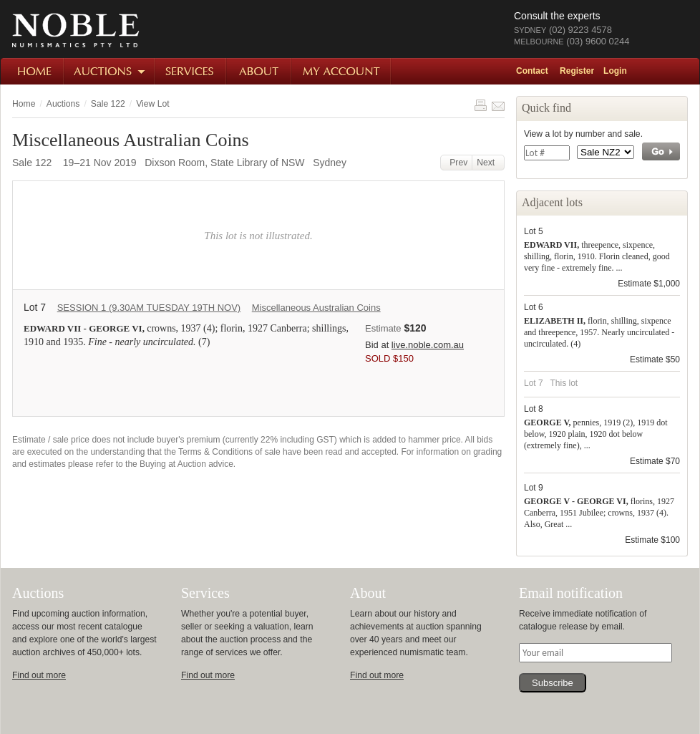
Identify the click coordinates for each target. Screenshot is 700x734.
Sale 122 (108, 104)
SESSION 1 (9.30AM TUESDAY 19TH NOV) (149, 308)
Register (577, 71)
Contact (532, 71)
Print (480, 105)
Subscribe (553, 683)
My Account (342, 71)
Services (191, 71)
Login (615, 71)
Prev (457, 163)
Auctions (110, 71)
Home (33, 71)
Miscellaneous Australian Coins (316, 308)
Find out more (39, 675)
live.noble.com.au (428, 345)
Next (488, 163)
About (259, 71)
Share (498, 105)
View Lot (152, 104)
